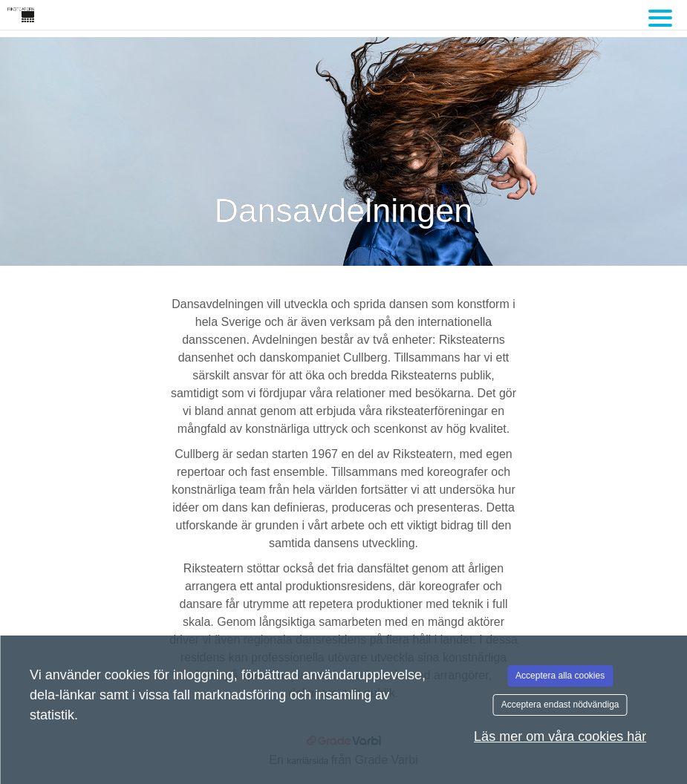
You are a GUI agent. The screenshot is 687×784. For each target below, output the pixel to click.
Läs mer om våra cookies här (560, 736)
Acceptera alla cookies (560, 676)
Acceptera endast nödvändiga (560, 705)
